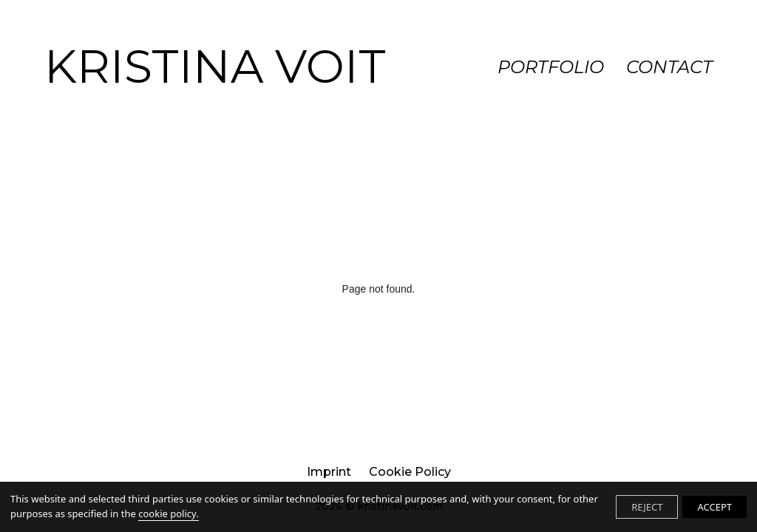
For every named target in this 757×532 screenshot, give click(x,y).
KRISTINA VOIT (215, 66)
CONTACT (669, 67)
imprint (329, 472)
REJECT (647, 507)
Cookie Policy (410, 472)
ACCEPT (714, 507)
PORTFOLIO (551, 67)
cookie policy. (168, 514)
